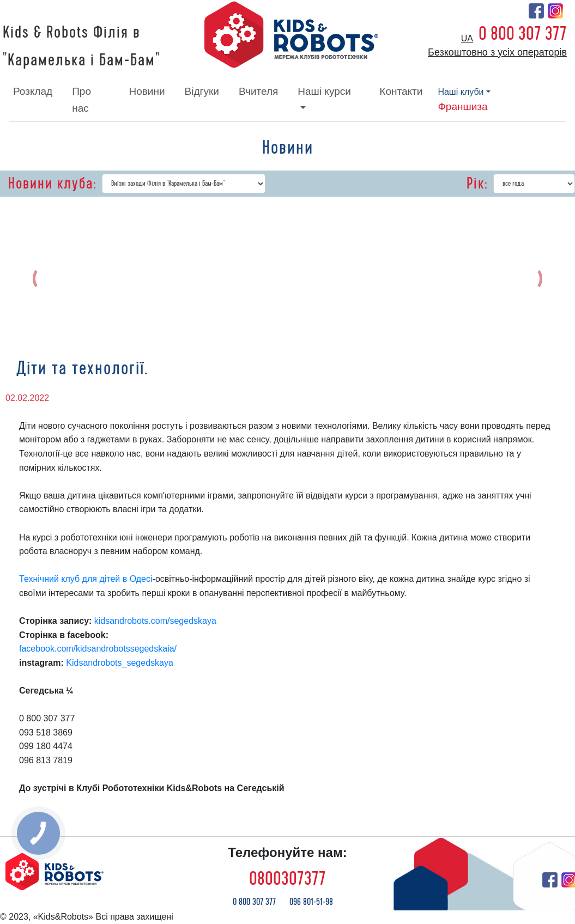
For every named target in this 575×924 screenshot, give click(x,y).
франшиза (462, 107)
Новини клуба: (52, 184)
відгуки (202, 91)
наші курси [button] (324, 91)
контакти (401, 91)
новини (147, 91)
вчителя (258, 91)
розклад (33, 91)
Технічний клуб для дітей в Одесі (86, 579)
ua (467, 38)
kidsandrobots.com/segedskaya (155, 621)
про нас (81, 99)
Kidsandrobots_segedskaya (120, 663)
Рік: (477, 184)
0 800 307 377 (523, 34)
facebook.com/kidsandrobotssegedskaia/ (98, 649)
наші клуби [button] (461, 92)
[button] (48, 278)
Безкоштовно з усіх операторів (497, 52)
